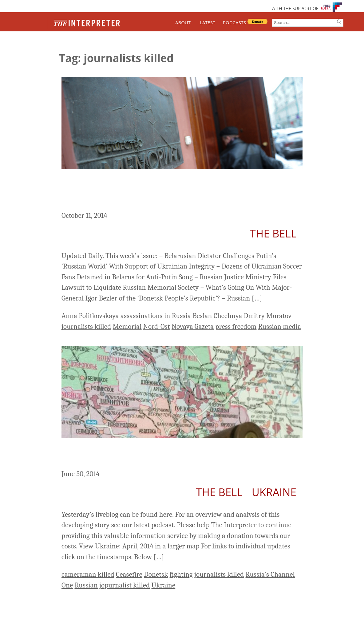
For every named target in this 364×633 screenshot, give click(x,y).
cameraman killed (88, 574)
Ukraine (274, 492)
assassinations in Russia (156, 316)
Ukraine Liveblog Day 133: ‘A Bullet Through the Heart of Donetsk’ (181, 455)
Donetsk (156, 574)
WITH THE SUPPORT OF (295, 8)
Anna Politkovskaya (90, 316)
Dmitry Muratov (268, 316)
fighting (181, 574)
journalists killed (86, 326)
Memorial (127, 326)
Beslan (202, 316)
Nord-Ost (157, 326)
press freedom (236, 326)
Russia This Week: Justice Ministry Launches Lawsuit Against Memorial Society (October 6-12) (161, 191)
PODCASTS (234, 22)
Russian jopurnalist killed (112, 585)
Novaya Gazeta (193, 326)
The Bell (273, 233)
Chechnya (228, 316)
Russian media (280, 326)
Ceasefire (129, 574)
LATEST (208, 22)
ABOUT (183, 22)
